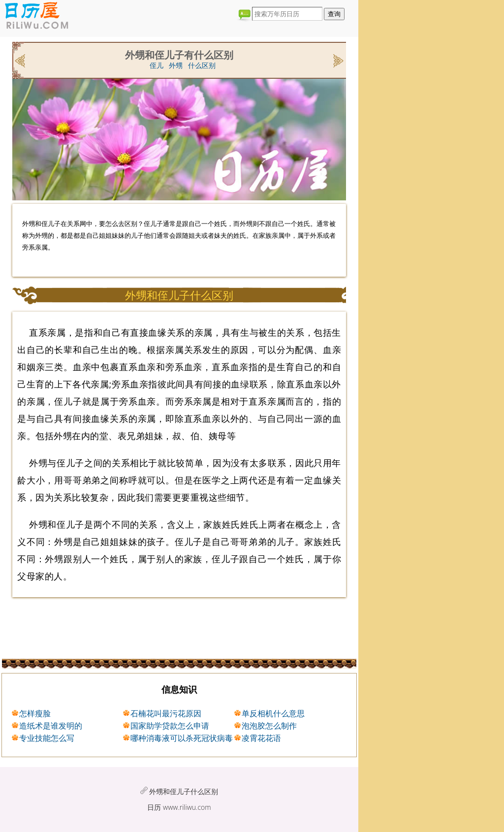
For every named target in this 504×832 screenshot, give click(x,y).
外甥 (176, 65)
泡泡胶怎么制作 (269, 726)
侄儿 (157, 65)
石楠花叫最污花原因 (166, 713)
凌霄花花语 (261, 738)
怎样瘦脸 (35, 713)
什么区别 (202, 65)
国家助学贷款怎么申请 (170, 726)
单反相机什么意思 (273, 713)
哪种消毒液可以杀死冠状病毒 (182, 738)
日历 (154, 807)
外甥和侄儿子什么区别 (184, 791)
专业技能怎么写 (47, 738)
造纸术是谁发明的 (51, 726)
